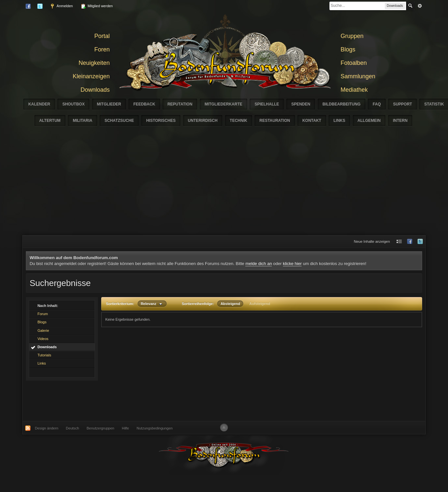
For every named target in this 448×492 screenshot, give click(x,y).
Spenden (301, 104)
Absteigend (230, 304)
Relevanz (152, 304)
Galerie (43, 331)
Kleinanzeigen (91, 76)
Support (402, 104)
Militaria (83, 121)
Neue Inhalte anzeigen (372, 241)
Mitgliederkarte (224, 104)
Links (339, 121)
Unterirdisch (203, 121)
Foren (102, 49)
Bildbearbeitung (342, 104)
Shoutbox (73, 104)
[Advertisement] (224, 186)
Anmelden (61, 6)
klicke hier (292, 264)
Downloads (95, 90)
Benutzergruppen (101, 428)
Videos (43, 339)
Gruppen (352, 36)
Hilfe (125, 428)
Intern (400, 121)
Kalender (39, 104)
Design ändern (47, 428)
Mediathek (354, 90)
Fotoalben (354, 63)
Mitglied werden (97, 6)
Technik (239, 121)
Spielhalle (267, 104)
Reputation (180, 104)
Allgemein (369, 121)
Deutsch (72, 428)
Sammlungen (358, 76)
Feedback (144, 104)
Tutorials (44, 355)
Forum (43, 314)
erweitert (420, 6)
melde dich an (259, 264)
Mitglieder (109, 104)
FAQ (377, 104)
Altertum (50, 121)
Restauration (275, 121)
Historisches (161, 121)
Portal (102, 36)
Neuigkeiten (94, 63)
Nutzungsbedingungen (155, 428)
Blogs (348, 49)
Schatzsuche (119, 121)
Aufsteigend (260, 304)
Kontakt (312, 121)
